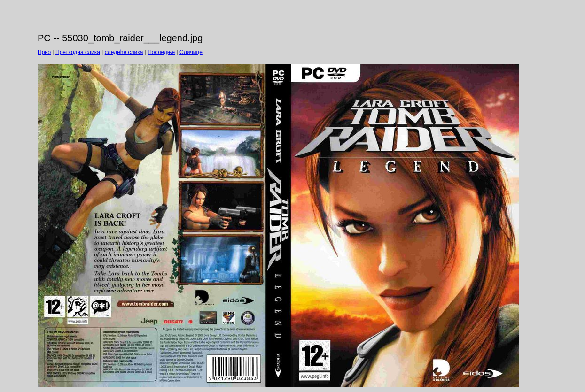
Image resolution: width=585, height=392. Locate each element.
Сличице (191, 52)
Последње (161, 52)
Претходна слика (78, 52)
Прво (44, 52)
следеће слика (124, 52)
